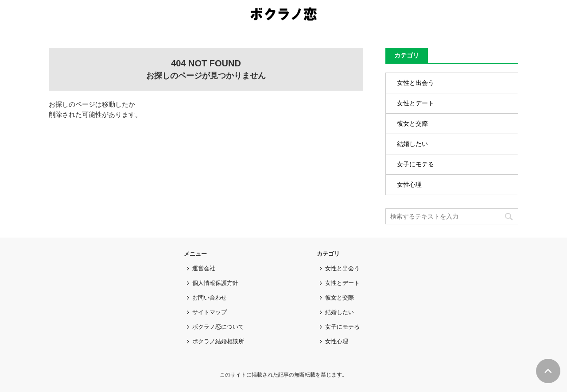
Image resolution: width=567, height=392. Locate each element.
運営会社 (204, 268)
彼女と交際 (412, 123)
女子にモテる (416, 164)
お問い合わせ (210, 298)
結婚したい (412, 144)
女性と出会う (416, 83)
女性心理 (409, 184)
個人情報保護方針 (215, 283)
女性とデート (416, 103)
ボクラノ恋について (218, 327)
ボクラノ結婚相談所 (218, 341)
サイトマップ (210, 312)
